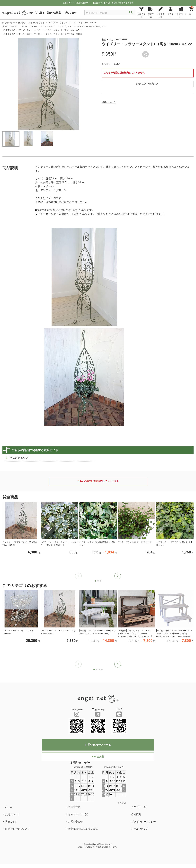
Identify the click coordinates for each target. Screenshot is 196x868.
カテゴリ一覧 (139, 807)
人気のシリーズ (9, 26)
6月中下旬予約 (9, 34)
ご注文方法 (74, 807)
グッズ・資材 (25, 30)
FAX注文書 (98, 757)
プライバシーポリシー (143, 822)
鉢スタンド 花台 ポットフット (31, 23)
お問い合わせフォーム (98, 745)
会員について (12, 814)
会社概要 (136, 814)
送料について (109, 102)
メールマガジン (140, 829)
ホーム (9, 807)
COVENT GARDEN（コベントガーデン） (38, 26)
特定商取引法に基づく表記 (83, 829)
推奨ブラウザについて (17, 829)
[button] (118, 576)
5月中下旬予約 (9, 30)
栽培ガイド (11, 822)
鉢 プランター (9, 23)
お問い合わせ (75, 822)
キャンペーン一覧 (78, 814)
